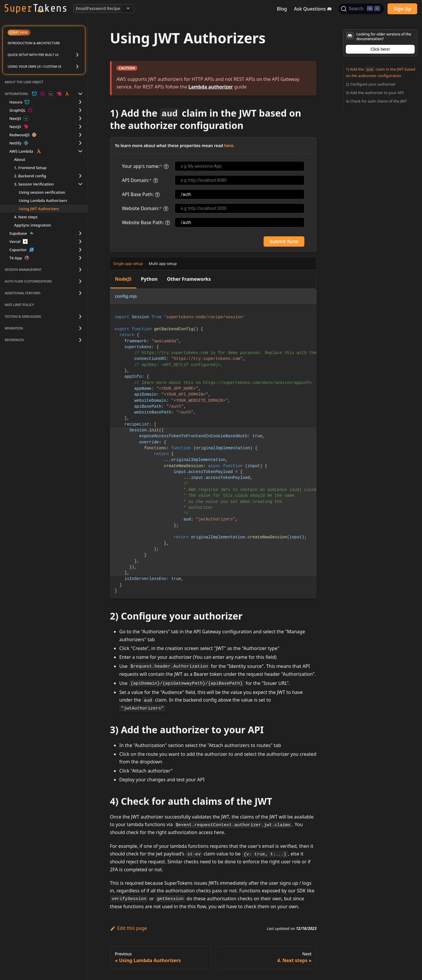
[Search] (361, 9)
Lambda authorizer (211, 87)
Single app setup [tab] (128, 263)
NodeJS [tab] (123, 279)
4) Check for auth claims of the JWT (376, 101)
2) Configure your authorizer (371, 84)
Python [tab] (149, 279)
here (229, 146)
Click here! (380, 49)
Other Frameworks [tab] (189, 279)
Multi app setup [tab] (163, 263)
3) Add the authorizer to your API (375, 93)
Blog (282, 9)
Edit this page (129, 928)
